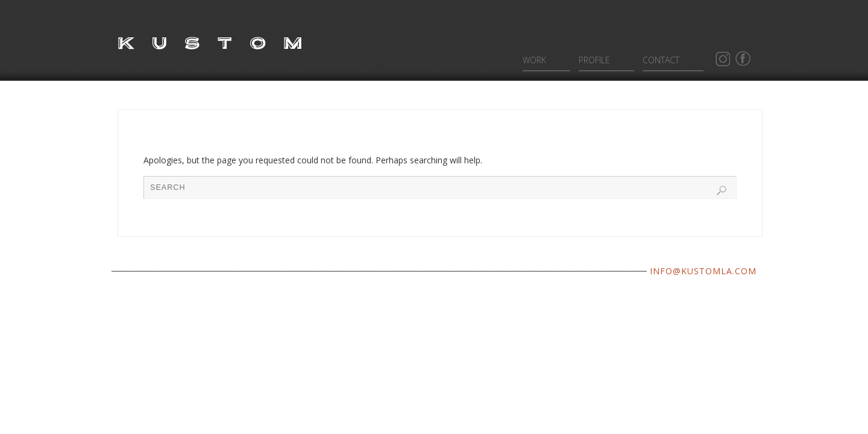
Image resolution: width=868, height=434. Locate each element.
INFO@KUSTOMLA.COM (703, 271)
